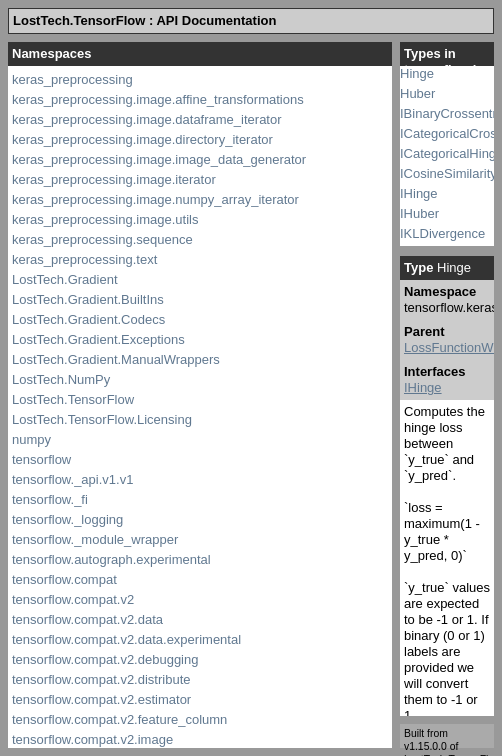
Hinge (417, 73)
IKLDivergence (442, 233)
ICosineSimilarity (448, 173)
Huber (417, 93)
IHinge (419, 193)
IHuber (419, 213)
